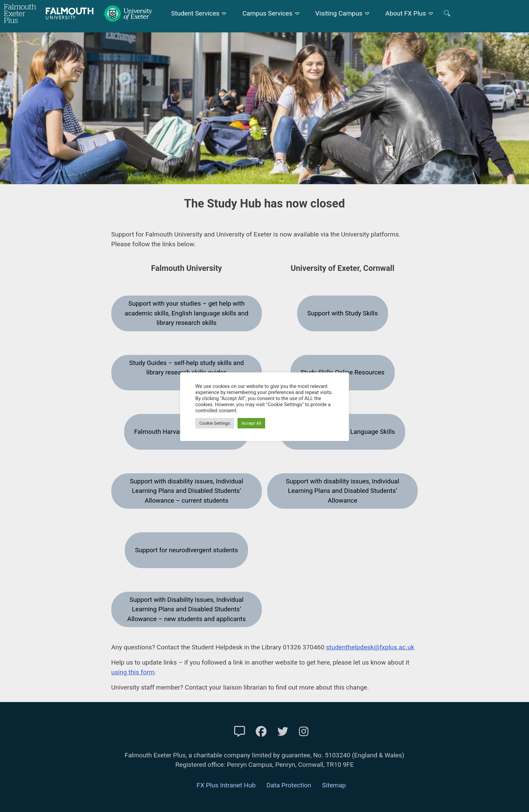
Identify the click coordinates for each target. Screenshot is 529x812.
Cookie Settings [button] (215, 423)
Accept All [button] (252, 423)
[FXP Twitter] (283, 732)
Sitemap (334, 785)
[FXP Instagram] (304, 732)
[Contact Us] (240, 732)
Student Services (195, 13)
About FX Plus (406, 13)
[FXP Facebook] (261, 732)
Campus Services (267, 13)
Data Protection (289, 785)
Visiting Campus (339, 13)
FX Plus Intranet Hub (226, 785)
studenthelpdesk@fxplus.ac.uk (370, 647)
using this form (133, 672)
